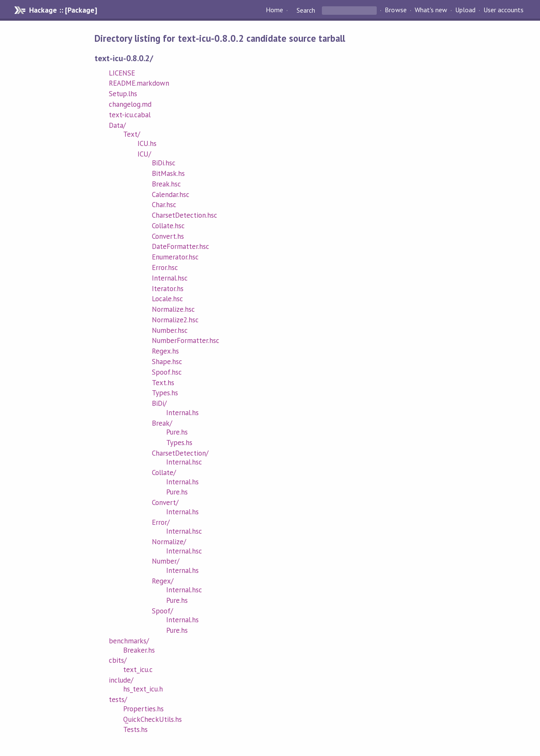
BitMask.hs (168, 173)
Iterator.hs (168, 289)
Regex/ (163, 581)
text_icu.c (138, 670)
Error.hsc (165, 267)
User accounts (504, 10)
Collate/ (164, 472)
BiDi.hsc (164, 163)
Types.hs (165, 393)
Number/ (166, 561)
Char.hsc (164, 205)
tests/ (118, 699)
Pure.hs (177, 432)
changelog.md (130, 104)
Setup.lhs (123, 94)
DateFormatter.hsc (181, 246)
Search (306, 10)
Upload (465, 10)
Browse (396, 10)
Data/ (117, 125)
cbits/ (118, 660)
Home (274, 10)
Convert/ (165, 502)
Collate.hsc (168, 226)
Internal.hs (182, 413)
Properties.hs (143, 709)
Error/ (161, 522)
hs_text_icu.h (143, 689)
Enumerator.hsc (175, 257)
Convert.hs (168, 236)
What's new (431, 10)
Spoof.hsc (167, 372)
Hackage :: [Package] (63, 10)
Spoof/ (162, 611)
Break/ (162, 423)
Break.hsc (166, 184)
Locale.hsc (167, 299)
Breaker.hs (139, 650)
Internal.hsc (170, 278)
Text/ (132, 134)
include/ (121, 680)
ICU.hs (147, 143)
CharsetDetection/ (180, 453)
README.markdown (139, 83)
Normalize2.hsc (175, 320)
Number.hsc (170, 330)
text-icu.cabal (130, 115)
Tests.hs (135, 729)
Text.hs (163, 383)
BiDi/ (159, 403)
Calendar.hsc (171, 194)
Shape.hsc (167, 362)
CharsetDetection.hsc (185, 215)
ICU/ (144, 154)
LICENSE (122, 73)
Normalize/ (169, 542)
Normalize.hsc (173, 309)
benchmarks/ (129, 641)
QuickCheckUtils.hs (153, 719)
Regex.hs (165, 351)
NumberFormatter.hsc (186, 340)
